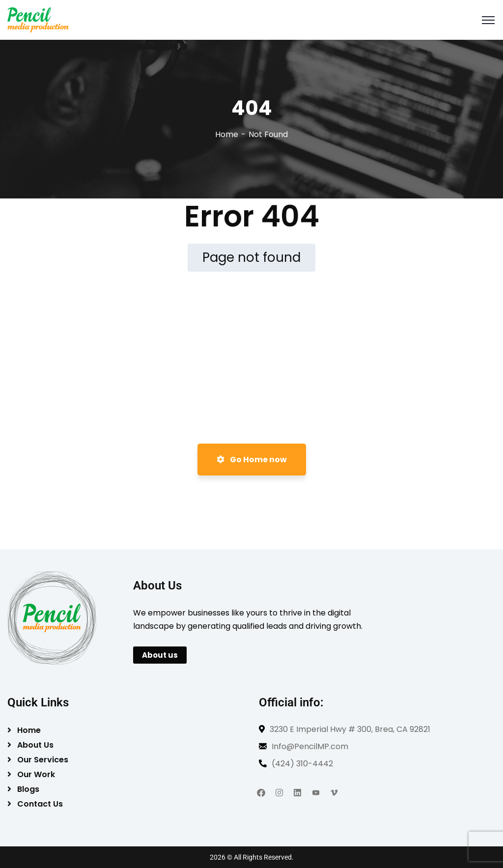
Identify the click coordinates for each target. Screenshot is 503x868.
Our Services (43, 760)
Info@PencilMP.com (310, 746)
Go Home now (252, 460)
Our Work (36, 774)
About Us (35, 745)
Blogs (28, 789)
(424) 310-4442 (302, 764)
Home (227, 134)
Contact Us (40, 804)
